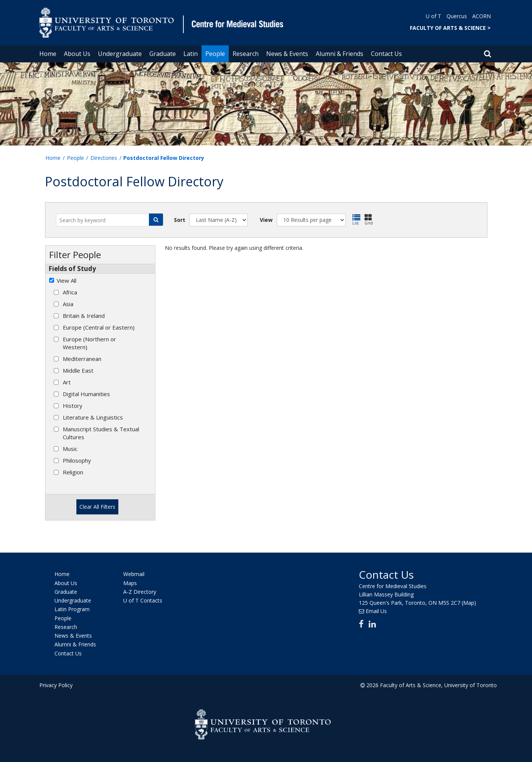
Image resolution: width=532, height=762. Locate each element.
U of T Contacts (143, 600)
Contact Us (386, 54)
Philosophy (77, 460)
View (266, 220)
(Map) (469, 602)
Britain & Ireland (84, 316)
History (73, 406)
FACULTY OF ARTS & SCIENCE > (450, 28)
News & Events (287, 54)
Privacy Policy (56, 684)
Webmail (134, 574)
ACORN (482, 16)
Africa (70, 292)
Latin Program (72, 609)
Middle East (78, 370)
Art (67, 382)
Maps (130, 582)
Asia (68, 304)
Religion (73, 472)
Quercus (457, 16)
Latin (191, 54)
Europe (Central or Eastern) (99, 327)
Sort (180, 220)
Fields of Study (72, 269)
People (215, 54)
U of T (434, 16)
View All (67, 280)
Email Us (376, 610)
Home (48, 54)
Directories (104, 158)
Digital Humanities (86, 394)
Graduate (163, 54)
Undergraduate (120, 54)
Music (70, 449)
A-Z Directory (140, 591)
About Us (77, 54)
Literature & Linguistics (93, 417)
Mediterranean (82, 359)
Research (246, 54)
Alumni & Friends (340, 54)
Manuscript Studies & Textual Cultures (101, 433)
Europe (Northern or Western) (89, 343)
